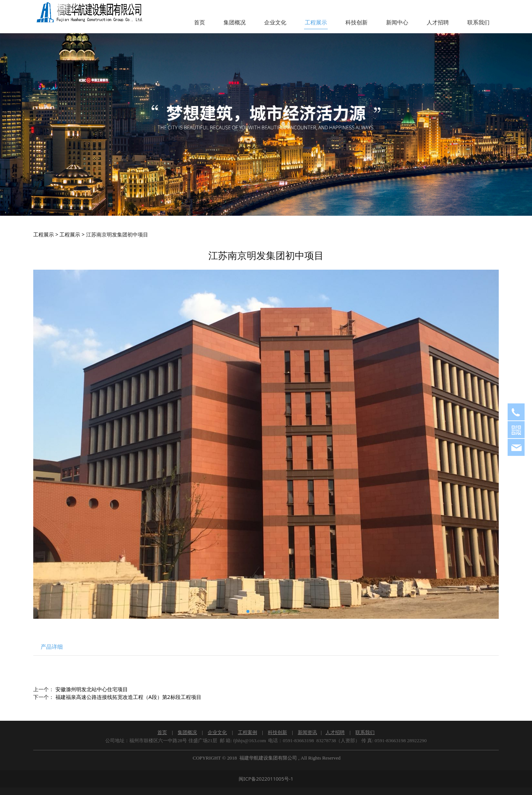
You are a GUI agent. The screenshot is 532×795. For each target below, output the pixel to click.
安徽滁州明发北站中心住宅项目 (92, 689)
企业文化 (275, 23)
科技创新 (357, 23)
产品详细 (52, 647)
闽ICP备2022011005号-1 (266, 779)
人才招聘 (438, 23)
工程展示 (316, 23)
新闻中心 (397, 23)
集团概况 (235, 23)
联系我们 (478, 23)
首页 (199, 23)
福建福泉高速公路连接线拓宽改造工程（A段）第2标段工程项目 (128, 697)
